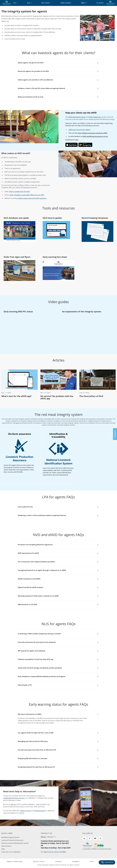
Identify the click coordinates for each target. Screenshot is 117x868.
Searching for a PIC (25, 685)
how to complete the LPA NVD (19, 192)
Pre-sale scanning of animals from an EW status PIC (37, 750)
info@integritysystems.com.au (14, 798)
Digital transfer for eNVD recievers (31, 587)
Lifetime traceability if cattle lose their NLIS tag (35, 659)
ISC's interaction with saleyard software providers (36, 562)
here (64, 852)
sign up (13, 804)
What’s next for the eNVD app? (16, 396)
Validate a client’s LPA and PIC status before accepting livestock (41, 88)
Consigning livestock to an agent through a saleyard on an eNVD (42, 570)
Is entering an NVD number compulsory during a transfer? (39, 634)
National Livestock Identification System (15, 843)
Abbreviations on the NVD (28, 604)
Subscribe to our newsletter (11, 852)
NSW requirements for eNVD (28, 553)
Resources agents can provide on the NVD (33, 71)
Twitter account (26, 811)
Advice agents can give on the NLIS (31, 63)
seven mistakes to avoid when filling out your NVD (27, 195)
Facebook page (40, 811)
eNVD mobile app (95, 117)
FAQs (3, 849)
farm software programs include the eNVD (93, 133)
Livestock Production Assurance (12, 840)
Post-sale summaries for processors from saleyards (37, 642)
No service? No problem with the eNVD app (57, 397)
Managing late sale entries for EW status (33, 741)
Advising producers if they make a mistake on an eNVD (38, 596)
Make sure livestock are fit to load (30, 97)
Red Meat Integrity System (10, 837)
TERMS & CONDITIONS (15, 861)
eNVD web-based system (77, 117)
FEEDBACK (76, 861)
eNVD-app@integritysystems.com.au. (95, 136)
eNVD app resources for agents (79, 130)
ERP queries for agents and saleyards (32, 651)
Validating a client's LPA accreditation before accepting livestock (42, 515)
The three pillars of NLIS (91, 396)
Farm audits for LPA (25, 507)
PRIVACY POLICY (39, 861)
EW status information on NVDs (30, 714)
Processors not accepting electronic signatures (35, 545)
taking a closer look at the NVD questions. (32, 198)
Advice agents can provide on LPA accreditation (35, 80)
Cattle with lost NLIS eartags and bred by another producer (40, 668)
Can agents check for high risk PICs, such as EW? (36, 733)
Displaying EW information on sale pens (33, 758)
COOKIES (58, 861)
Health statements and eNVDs (29, 579)
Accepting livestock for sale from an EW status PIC (36, 767)
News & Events (6, 846)
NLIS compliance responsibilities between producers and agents (42, 676)
